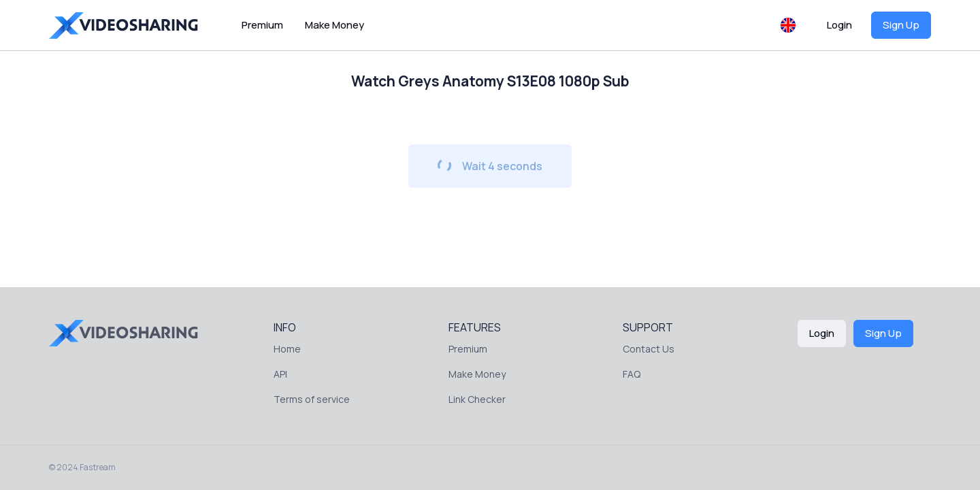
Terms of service (312, 399)
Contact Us (649, 349)
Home (287, 349)
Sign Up (901, 25)
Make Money (334, 25)
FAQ (632, 374)
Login (839, 25)
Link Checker (477, 399)
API (280, 374)
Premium (262, 25)
